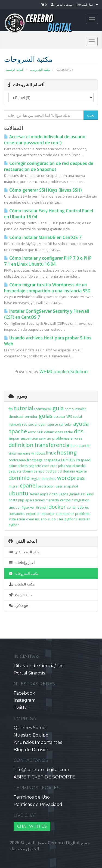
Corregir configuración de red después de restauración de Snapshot (49, 166)
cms (12, 507)
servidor (31, 417)
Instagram (25, 700)
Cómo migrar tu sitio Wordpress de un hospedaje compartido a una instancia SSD (47, 288)
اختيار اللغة (87, 4)
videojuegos (58, 494)
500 (40, 432)
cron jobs (58, 466)
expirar (82, 471)
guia (58, 408)
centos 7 (67, 500)
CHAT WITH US (32, 826)
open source (48, 424)
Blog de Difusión (32, 750)
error (32, 432)
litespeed (83, 460)
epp (41, 471)
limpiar (14, 438)
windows (38, 453)
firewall (42, 507)
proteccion (46, 486)
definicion (21, 445)
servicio (45, 438)
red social (30, 424)
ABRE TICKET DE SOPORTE (44, 777)
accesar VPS (63, 417)
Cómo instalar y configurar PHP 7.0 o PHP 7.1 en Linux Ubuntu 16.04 (48, 261)
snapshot (71, 486)
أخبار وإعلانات (22, 563)
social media (76, 466)
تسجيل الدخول (62, 4)
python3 (71, 519)
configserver (25, 507)
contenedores (78, 507)
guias (46, 416)
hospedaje (52, 460)
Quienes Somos (30, 728)
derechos (49, 479)
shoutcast (16, 417)
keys (90, 494)
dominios (30, 471)
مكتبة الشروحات (40, 70)
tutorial (24, 408)
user (59, 486)
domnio (69, 471)
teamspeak (43, 409)
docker (57, 507)
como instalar (75, 409)
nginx (13, 466)
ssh (83, 494)
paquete (15, 471)
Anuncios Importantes (38, 742)
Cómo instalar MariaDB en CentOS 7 (43, 237)
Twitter (21, 708)
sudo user (56, 519)
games (74, 494)
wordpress (71, 478)
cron (46, 466)
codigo (51, 471)
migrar (14, 486)
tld (60, 471)
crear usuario (36, 519)
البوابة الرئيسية (15, 70)
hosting (67, 453)
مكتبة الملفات (22, 584)
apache (18, 431)
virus (12, 453)
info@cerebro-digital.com (41, 770)
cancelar (66, 424)
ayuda (81, 424)
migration (82, 500)
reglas (35, 479)
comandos (17, 514)
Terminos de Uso (32, 797)
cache (68, 432)
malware (24, 453)
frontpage (35, 460)
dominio (19, 478)
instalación (17, 519)
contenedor (65, 514)
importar (48, 514)
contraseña (17, 460)
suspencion (29, 438)
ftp (11, 409)
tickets (23, 466)
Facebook (24, 693)
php (21, 500)
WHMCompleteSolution (64, 372)
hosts (13, 500)
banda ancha (81, 446)
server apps (39, 494)
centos (68, 460)
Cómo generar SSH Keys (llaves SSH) (43, 190)
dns (79, 431)
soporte (35, 466)
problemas (61, 438)
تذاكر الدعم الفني (24, 552)
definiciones (53, 432)
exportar (33, 514)
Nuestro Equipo (31, 735)
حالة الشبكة (20, 595)
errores (76, 438)
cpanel (28, 485)
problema (83, 514)
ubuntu (18, 493)
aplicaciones (35, 500)
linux (51, 453)
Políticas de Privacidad (38, 804)
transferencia (52, 445)
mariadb (52, 500)
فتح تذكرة (18, 606)
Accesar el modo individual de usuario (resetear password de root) (45, 140)
